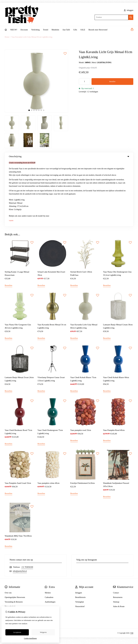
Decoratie (24, 30)
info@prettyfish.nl (20, 505)
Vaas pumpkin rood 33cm (81, 365)
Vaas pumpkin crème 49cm (48, 417)
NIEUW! (14, 30)
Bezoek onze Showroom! (98, 30)
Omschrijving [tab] (69, 156)
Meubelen (55, 30)
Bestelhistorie (80, 532)
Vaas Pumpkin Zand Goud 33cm (18, 417)
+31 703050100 (27, 501)
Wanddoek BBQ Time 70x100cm (18, 470)
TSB (132, 567)
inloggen (129, 10)
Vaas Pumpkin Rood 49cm (114, 365)
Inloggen (79, 527)
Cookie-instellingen (30, 638)
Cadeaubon (49, 532)
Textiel (46, 30)
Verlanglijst (80, 536)
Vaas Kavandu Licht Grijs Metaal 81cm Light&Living (32, 37)
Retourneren (118, 532)
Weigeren (43, 632)
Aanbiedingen (50, 536)
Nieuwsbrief (80, 541)
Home (7, 37)
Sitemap (116, 536)
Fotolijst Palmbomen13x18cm (83, 417)
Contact (116, 527)
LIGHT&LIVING (104, 63)
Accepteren (17, 632)
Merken (48, 527)
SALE (83, 30)
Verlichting (35, 30)
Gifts (75, 30)
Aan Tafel (66, 30)
